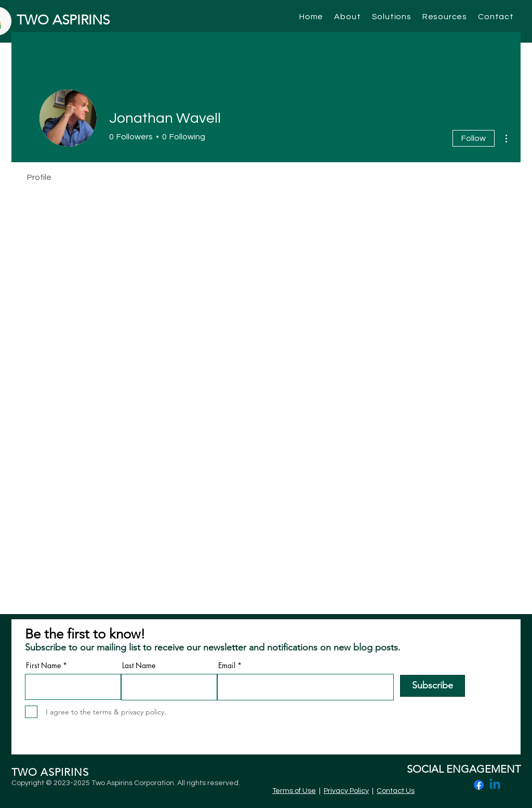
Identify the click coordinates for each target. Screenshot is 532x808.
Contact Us (396, 791)
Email (227, 666)
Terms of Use (294, 791)
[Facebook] (479, 785)
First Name (43, 666)
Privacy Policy (346, 791)
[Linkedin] (495, 785)
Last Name (139, 666)
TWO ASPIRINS (63, 20)
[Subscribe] (433, 686)
